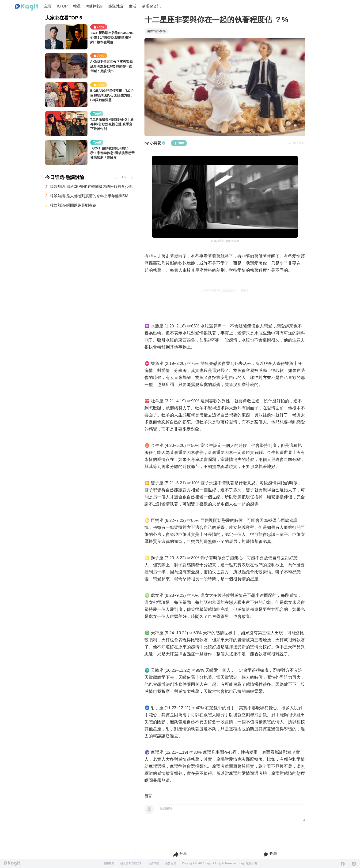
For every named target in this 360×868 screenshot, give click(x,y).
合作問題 (154, 863)
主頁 (48, 6)
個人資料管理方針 (131, 863)
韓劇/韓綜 (94, 6)
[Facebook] (343, 864)
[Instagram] (354, 864)
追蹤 (179, 143)
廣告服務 (171, 863)
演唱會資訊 (151, 6)
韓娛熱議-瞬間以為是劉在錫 (73, 205)
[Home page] (27, 7)
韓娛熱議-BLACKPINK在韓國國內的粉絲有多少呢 (91, 187)
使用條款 (109, 863)
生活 (133, 6)
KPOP (62, 6)
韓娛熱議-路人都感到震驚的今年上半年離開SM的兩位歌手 (92, 196)
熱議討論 (116, 6)
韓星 (77, 6)
